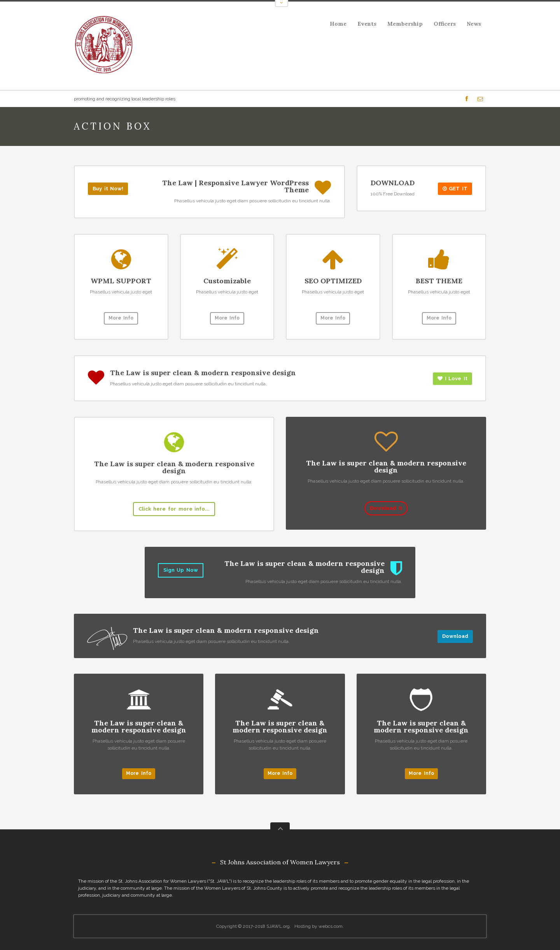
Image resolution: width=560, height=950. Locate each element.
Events (365, 25)
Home (338, 24)
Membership (405, 24)
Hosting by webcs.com (318, 926)
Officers (445, 24)
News (474, 24)
